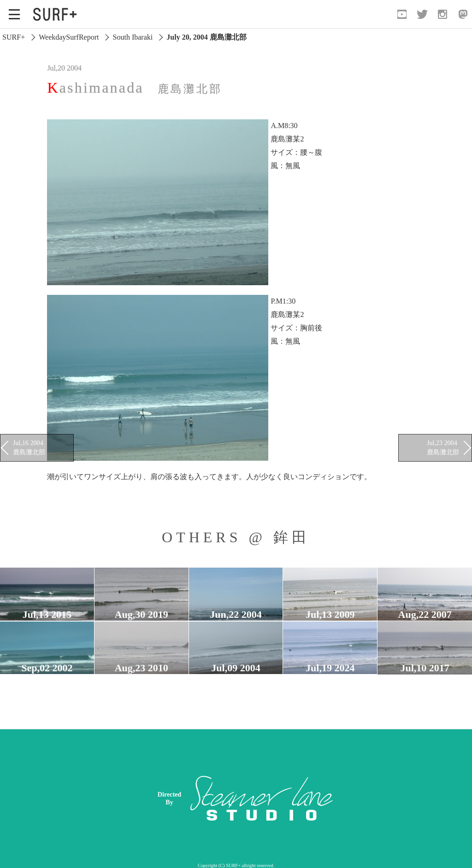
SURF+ (14, 37)
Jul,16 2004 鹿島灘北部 (29, 447)
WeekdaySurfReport (69, 37)
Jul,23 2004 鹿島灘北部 (443, 447)
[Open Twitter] (422, 14)
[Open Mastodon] (463, 14)
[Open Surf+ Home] (57, 14)
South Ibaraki (133, 37)
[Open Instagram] (442, 14)
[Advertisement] (308, 798)
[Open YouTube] (402, 14)
